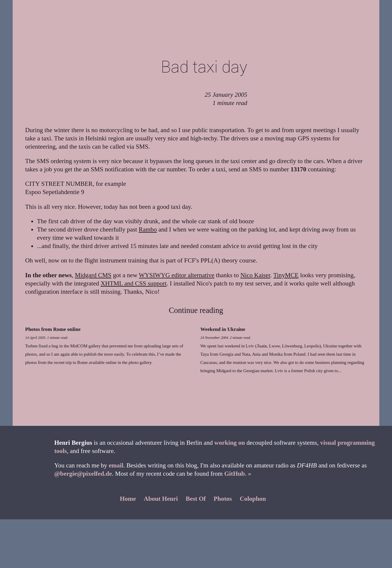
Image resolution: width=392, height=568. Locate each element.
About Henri (161, 499)
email (116, 465)
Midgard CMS (93, 275)
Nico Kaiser (255, 275)
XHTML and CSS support (134, 283)
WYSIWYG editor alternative (177, 275)
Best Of (196, 499)
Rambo (148, 229)
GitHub (234, 474)
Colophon (253, 499)
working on (230, 443)
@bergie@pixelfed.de (83, 474)
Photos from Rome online (53, 329)
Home (128, 499)
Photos (223, 499)
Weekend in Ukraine (223, 329)
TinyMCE (286, 275)
